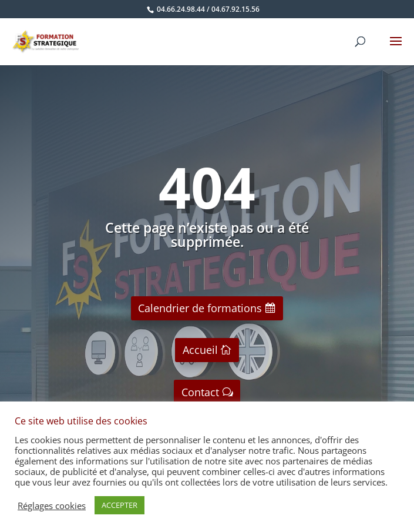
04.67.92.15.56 (235, 9)
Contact (200, 392)
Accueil (200, 350)
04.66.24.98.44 (181, 9)
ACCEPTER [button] (120, 505)
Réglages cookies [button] (52, 506)
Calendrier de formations (200, 308)
